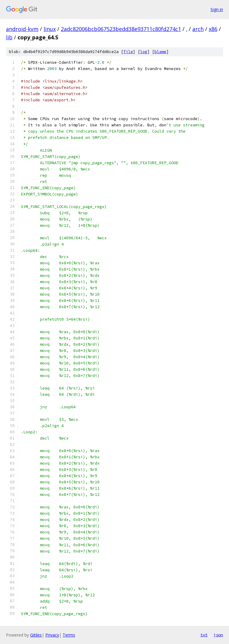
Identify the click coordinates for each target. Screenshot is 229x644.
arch (198, 29)
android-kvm (22, 29)
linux (50, 29)
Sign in (217, 9)
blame (160, 52)
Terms (69, 635)
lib (9, 37)
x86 (213, 29)
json (218, 635)
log (144, 52)
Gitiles (36, 635)
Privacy (52, 635)
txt (204, 635)
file (128, 52)
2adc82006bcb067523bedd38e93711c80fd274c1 (121, 29)
